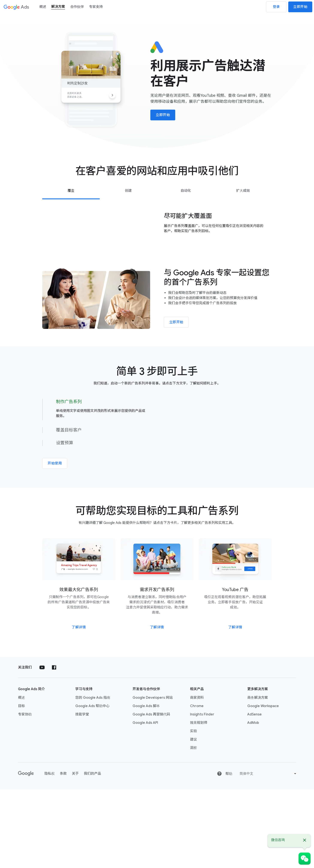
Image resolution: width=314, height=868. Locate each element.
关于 (75, 852)
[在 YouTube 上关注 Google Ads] (42, 746)
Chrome (197, 785)
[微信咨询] (305, 859)
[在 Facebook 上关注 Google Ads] (54, 746)
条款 (63, 852)
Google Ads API (145, 801)
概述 (21, 776)
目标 (21, 785)
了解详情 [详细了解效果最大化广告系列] (79, 706)
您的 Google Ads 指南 (93, 776)
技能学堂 (82, 793)
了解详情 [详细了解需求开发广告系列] (157, 706)
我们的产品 (92, 852)
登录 (276, 7)
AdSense (254, 793)
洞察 (193, 826)
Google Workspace (263, 785)
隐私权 (50, 852)
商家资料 (197, 776)
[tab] (71, 191)
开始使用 (55, 523)
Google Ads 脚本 (146, 785)
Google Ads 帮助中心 (92, 785)
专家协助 (25, 793)
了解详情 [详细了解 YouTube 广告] (235, 706)
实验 (193, 810)
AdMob (253, 801)
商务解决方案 (258, 776)
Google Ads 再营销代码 (151, 793)
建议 (193, 818)
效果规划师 (199, 801)
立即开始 (300, 7)
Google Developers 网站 (153, 776)
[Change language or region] (268, 852)
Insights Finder (202, 793)
